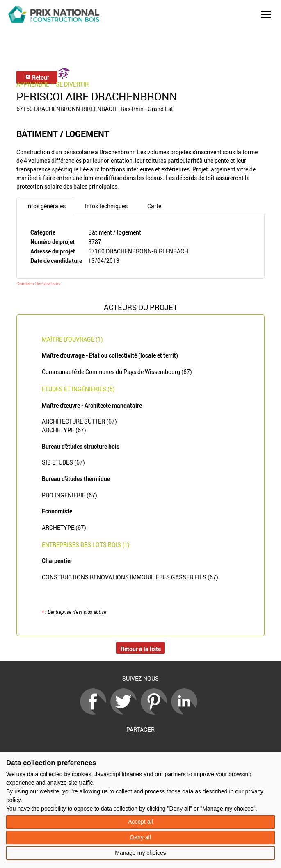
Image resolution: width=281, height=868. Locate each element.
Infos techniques (106, 206)
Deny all (140, 837)
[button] (266, 14)
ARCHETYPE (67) (64, 430)
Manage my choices (140, 853)
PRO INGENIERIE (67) (70, 495)
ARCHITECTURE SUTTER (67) (79, 421)
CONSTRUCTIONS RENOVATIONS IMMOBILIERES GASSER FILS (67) (130, 577)
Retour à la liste (141, 649)
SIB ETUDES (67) (63, 462)
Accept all (140, 822)
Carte (154, 206)
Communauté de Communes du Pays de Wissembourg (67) (117, 372)
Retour (37, 77)
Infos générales (46, 206)
